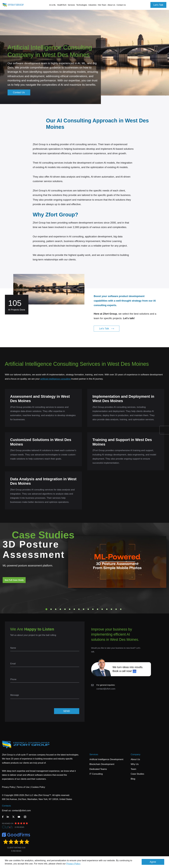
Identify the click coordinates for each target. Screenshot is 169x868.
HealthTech (62, 5)
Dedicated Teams (98, 769)
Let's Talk (158, 5)
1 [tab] (46, 609)
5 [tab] (65, 609)
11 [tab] (93, 609)
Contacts (6, 806)
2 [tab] (51, 609)
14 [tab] (107, 609)
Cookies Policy (38, 787)
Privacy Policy (73, 864)
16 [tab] (116, 609)
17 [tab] (121, 609)
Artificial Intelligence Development (106, 759)
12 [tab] (97, 609)
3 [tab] (56, 609)
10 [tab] (88, 609)
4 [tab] (60, 609)
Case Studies (137, 774)
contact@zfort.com (106, 689)
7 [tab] (74, 609)
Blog (133, 779)
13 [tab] (102, 609)
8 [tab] (79, 609)
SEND (67, 711)
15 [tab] (111, 609)
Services (94, 754)
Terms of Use (23, 787)
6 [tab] (70, 609)
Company (136, 754)
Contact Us (121, 5)
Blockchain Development (102, 764)
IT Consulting (96, 774)
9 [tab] (84, 609)
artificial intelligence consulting (56, 379)
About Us (135, 759)
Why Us (135, 764)
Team (134, 769)
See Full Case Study (14, 580)
